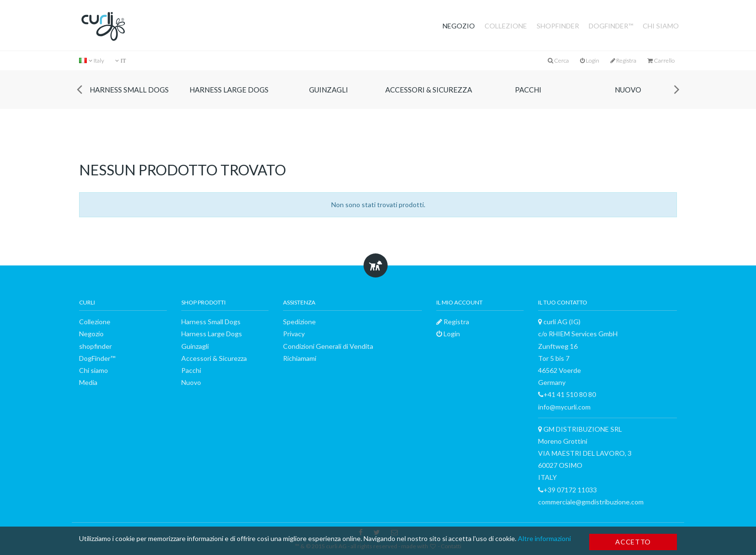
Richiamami (300, 358)
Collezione (506, 26)
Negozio (459, 26)
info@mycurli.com (564, 407)
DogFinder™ (611, 26)
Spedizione (299, 322)
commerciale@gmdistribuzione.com (591, 502)
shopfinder (558, 26)
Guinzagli (329, 90)
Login (590, 60)
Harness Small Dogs (129, 90)
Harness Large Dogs (229, 90)
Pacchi (528, 90)
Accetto (633, 542)
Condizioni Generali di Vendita (328, 346)
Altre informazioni (544, 538)
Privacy (294, 334)
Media (88, 382)
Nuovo (628, 90)
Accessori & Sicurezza (429, 90)
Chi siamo (661, 26)
